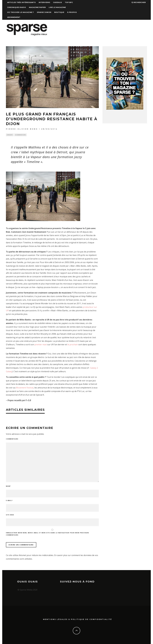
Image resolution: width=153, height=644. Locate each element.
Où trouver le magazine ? (21, 12)
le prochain (73, 345)
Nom (8, 487)
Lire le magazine (57, 7)
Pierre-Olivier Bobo (22, 129)
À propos (72, 12)
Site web (10, 515)
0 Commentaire (20, 135)
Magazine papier (37, 7)
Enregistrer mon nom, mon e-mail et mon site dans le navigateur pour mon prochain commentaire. (47, 534)
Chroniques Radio (17, 7)
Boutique (59, 12)
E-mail (9, 501)
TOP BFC (69, 2)
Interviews (44, 2)
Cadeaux (57, 2)
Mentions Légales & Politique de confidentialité (77, 619)
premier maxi (41, 345)
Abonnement (14, 17)
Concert (10, 135)
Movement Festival (25, 388)
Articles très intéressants (21, 2)
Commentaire (12, 439)
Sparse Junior (44, 12)
